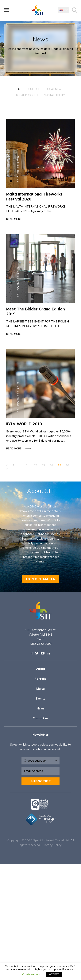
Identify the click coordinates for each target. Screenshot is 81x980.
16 (67, 465)
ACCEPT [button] (54, 974)
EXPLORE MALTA (41, 579)
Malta (40, 689)
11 (27, 465)
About (41, 669)
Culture (34, 89)
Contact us (40, 718)
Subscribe (41, 781)
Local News (55, 89)
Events (40, 698)
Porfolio (41, 679)
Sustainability (55, 95)
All (20, 89)
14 (51, 465)
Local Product (27, 95)
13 (43, 465)
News (41, 708)
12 (35, 465)
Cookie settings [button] (31, 974)
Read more (18, 219)
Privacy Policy (52, 845)
